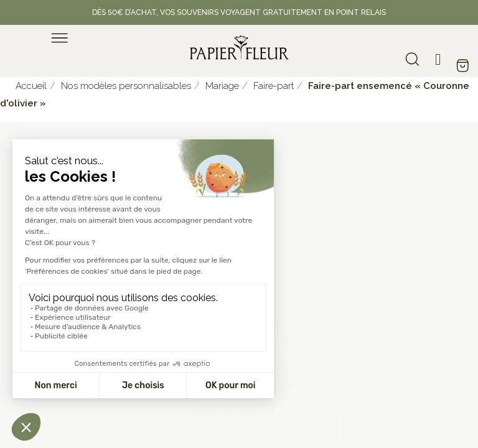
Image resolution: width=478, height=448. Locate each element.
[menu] (60, 38)
